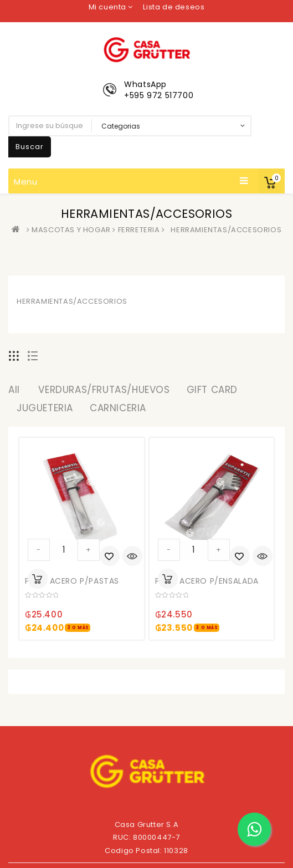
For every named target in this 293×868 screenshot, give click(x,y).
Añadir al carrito (38, 579)
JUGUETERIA (45, 408)
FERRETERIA (139, 230)
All (14, 390)
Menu (131, 181)
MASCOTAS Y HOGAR (71, 230)
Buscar (30, 147)
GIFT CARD (212, 390)
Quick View (132, 557)
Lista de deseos (174, 7)
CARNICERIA (118, 408)
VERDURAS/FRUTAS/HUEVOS (104, 390)
